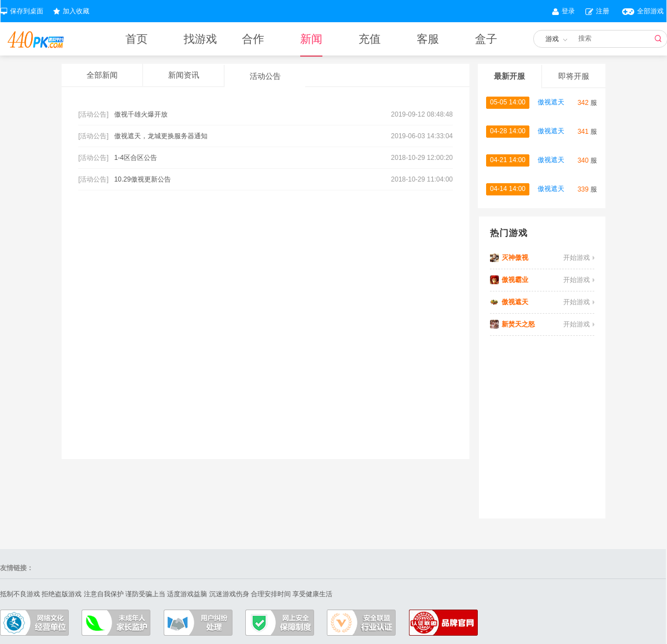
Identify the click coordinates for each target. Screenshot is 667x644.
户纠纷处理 (198, 623)
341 (583, 132)
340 (583, 160)
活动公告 (265, 76)
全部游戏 (650, 11)
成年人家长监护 (116, 623)
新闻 (311, 44)
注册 (603, 11)
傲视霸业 (515, 280)
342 (583, 103)
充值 (370, 39)
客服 (428, 39)
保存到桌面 (27, 11)
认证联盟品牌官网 (443, 623)
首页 (137, 39)
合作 (253, 39)
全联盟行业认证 (361, 623)
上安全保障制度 (280, 623)
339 (583, 189)
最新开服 (509, 76)
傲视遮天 (551, 102)
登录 (568, 11)
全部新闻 (102, 75)
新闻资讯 (184, 75)
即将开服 (574, 76)
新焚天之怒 (518, 324)
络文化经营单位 (34, 623)
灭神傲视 (515, 258)
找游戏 (200, 39)
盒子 (486, 39)
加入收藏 (76, 11)
